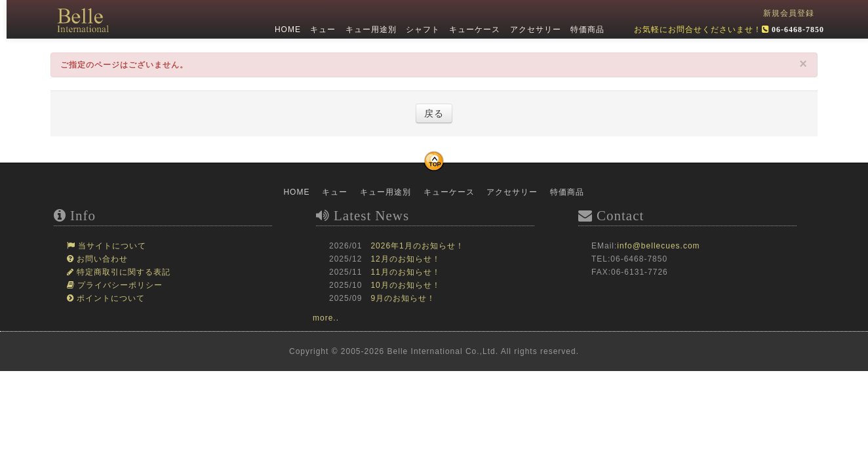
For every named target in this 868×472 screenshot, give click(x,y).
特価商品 (586, 29)
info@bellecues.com (658, 246)
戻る (434, 113)
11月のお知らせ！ (405, 272)
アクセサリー (534, 29)
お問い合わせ (101, 259)
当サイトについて (111, 246)
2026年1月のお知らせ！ (417, 246)
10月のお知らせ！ (405, 285)
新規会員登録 (789, 13)
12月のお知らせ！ (405, 259)
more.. (326, 318)
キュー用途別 (369, 29)
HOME (286, 29)
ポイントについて (109, 298)
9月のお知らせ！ (403, 298)
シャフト (422, 29)
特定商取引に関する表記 (122, 272)
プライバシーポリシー (119, 285)
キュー (322, 29)
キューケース (473, 29)
